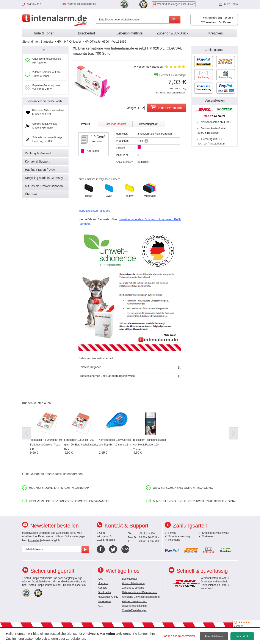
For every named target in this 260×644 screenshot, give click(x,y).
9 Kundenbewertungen (149, 67)
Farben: (120, 148)
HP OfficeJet (73, 42)
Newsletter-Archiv (108, 597)
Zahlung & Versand (38, 153)
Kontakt (102, 588)
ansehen (211, 22)
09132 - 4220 (147, 534)
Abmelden (34, 540)
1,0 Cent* (98, 137)
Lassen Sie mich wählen (179, 636)
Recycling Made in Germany (44, 178)
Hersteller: (122, 134)
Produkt (85, 124)
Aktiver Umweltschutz (134, 601)
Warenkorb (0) (212, 18)
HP (59, 42)
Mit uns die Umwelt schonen (44, 186)
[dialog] (130, 636)
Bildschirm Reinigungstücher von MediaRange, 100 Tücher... (150, 445)
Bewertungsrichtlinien (134, 606)
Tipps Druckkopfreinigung (94, 211)
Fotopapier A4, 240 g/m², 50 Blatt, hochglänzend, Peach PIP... (46, 445)
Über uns (31, 194)
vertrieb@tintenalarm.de (82, 4)
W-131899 (119, 42)
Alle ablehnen (214, 636)
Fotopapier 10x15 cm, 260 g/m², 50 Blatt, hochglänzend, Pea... (81, 445)
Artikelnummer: (125, 162)
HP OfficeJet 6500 (97, 42)
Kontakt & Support (37, 161)
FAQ (100, 579)
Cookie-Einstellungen (134, 610)
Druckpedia (104, 592)
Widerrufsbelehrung (133, 583)
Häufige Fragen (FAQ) (40, 170)
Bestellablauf (129, 579)
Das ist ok (242, 636)
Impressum (104, 601)
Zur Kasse (225, 22)
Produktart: (122, 141)
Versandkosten (179, 93)
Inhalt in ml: (123, 155)
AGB (101, 606)
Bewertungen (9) (149, 124)
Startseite (47, 42)
